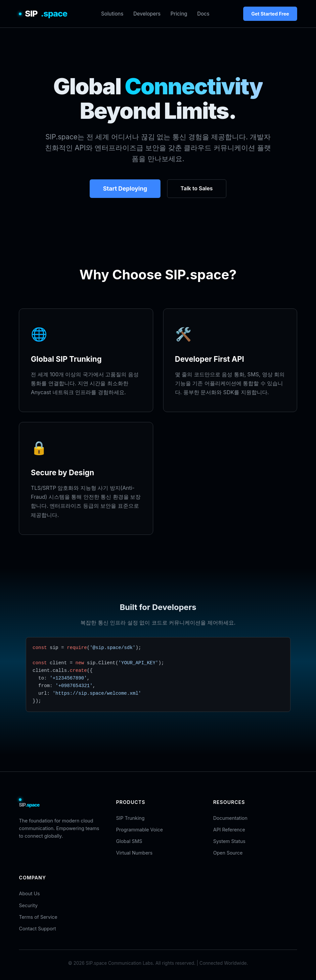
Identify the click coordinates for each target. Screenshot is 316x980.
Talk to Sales (197, 188)
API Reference (229, 830)
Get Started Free (270, 14)
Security (28, 905)
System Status (229, 841)
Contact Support (37, 929)
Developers (147, 14)
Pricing (179, 14)
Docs (203, 14)
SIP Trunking (130, 818)
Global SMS (129, 841)
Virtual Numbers (134, 853)
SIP (43, 14)
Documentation (230, 818)
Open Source (228, 853)
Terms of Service (38, 917)
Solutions (112, 14)
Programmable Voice (139, 830)
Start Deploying (125, 188)
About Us (29, 893)
